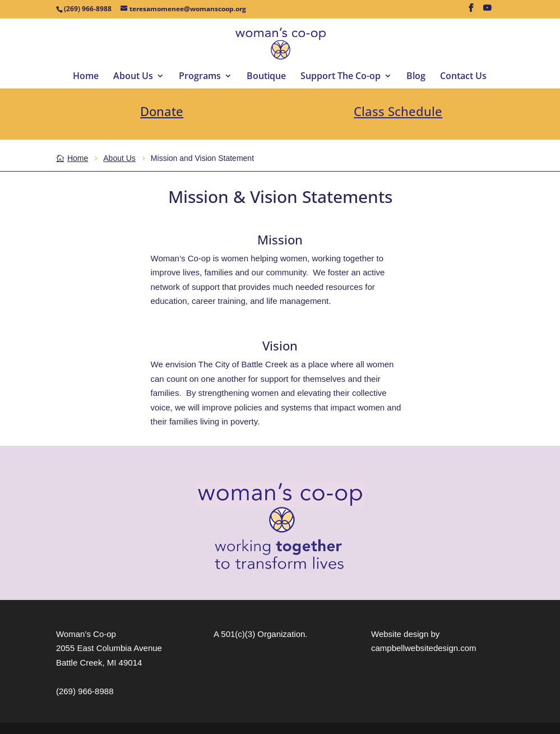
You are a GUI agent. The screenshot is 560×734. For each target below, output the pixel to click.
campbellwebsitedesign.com (424, 648)
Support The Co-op (341, 77)
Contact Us (463, 77)
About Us (133, 77)
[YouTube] (487, 11)
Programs (200, 77)
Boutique (266, 77)
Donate (162, 111)
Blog (416, 77)
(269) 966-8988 (85, 691)
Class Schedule (398, 111)
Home (86, 77)
